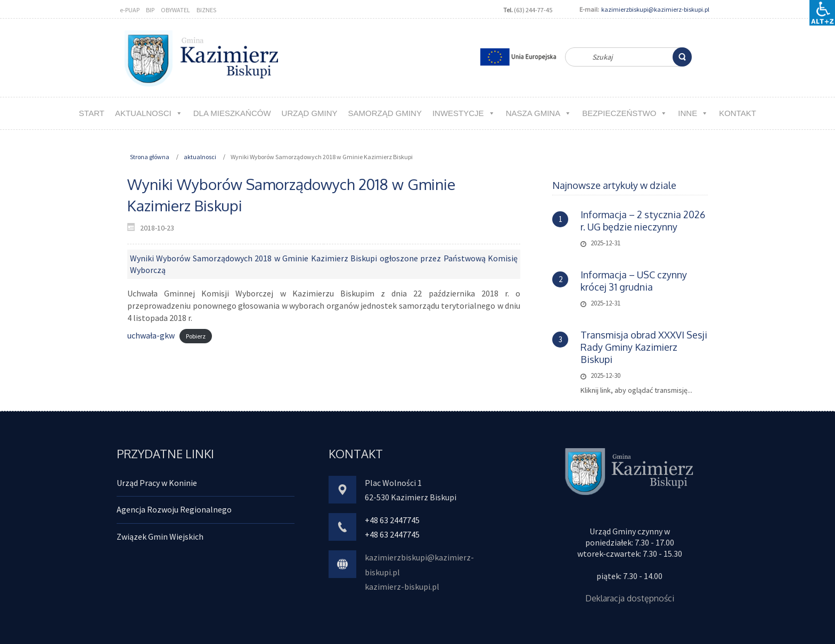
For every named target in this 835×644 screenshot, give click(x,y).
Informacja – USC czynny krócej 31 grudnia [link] (634, 281)
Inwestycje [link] (464, 113)
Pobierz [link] (196, 336)
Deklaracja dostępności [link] (630, 598)
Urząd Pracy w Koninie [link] (157, 483)
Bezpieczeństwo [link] (625, 113)
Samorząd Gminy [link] (385, 113)
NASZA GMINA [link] (539, 113)
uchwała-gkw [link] (151, 335)
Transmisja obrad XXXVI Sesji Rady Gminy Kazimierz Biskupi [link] (644, 347)
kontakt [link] (738, 113)
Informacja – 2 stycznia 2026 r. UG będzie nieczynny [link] (643, 221)
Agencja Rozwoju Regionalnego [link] (174, 509)
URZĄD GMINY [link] (310, 113)
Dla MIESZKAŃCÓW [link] (232, 113)
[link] (682, 57)
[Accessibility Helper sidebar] (822, 13)
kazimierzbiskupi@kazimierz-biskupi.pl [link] (655, 9)
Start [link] (92, 113)
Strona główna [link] (150, 157)
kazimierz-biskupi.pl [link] (402, 587)
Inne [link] (693, 113)
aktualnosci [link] (149, 113)
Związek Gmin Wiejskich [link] (160, 536)
